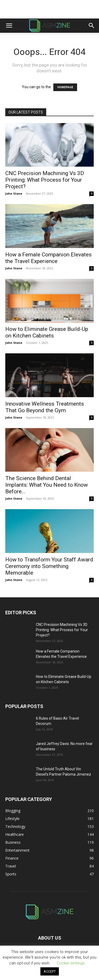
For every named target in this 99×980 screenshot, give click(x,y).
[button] (9, 26)
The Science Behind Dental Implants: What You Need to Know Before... (47, 485)
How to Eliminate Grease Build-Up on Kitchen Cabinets (47, 332)
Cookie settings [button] (71, 963)
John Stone (14, 193)
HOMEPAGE (65, 87)
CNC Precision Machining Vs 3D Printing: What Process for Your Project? (45, 180)
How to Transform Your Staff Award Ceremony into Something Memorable (49, 566)
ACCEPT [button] (50, 971)
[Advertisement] (50, 9)
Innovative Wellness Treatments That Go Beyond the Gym (45, 407)
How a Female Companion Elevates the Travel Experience (48, 258)
